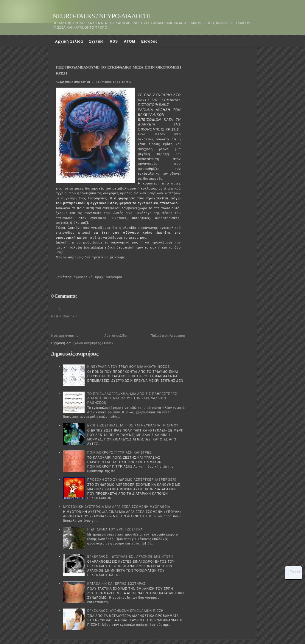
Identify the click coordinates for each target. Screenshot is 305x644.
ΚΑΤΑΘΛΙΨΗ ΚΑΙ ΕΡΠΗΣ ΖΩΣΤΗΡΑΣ (116, 584)
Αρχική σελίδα (116, 336)
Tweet (295, 572)
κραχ (99, 277)
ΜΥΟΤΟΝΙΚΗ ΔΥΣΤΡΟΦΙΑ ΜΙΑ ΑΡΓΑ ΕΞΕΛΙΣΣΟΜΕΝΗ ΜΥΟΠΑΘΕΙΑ (117, 507)
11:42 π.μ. (125, 82)
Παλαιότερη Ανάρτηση (168, 336)
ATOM (130, 41)
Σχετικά (96, 41)
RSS (114, 41)
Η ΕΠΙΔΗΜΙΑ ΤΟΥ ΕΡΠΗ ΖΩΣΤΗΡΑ (115, 529)
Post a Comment (64, 316)
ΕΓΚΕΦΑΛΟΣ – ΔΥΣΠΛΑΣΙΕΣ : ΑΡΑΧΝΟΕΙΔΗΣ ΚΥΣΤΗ (130, 557)
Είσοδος (149, 41)
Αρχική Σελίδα (69, 41)
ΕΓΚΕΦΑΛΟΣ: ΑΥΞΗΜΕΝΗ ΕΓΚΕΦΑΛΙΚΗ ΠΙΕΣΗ (125, 611)
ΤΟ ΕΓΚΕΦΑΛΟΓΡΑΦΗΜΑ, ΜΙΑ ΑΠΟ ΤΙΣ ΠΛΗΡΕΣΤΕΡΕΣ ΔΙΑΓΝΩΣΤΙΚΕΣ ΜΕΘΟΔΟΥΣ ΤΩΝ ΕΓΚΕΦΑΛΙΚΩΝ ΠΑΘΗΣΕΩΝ (132, 398)
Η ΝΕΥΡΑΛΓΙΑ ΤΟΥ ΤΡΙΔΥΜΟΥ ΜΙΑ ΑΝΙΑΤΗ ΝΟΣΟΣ (129, 367)
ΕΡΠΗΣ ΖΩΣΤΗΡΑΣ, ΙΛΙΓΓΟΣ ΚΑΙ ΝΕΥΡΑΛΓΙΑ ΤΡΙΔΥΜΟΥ (133, 425)
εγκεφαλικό (83, 277)
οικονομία (114, 277)
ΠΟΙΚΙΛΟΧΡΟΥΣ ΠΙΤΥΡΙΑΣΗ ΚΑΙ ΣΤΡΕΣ (119, 453)
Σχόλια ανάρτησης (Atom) (93, 343)
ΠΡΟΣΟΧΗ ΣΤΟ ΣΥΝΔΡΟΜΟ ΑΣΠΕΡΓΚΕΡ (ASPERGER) (132, 480)
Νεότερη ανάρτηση (66, 336)
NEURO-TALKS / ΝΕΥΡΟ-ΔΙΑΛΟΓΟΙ (101, 16)
